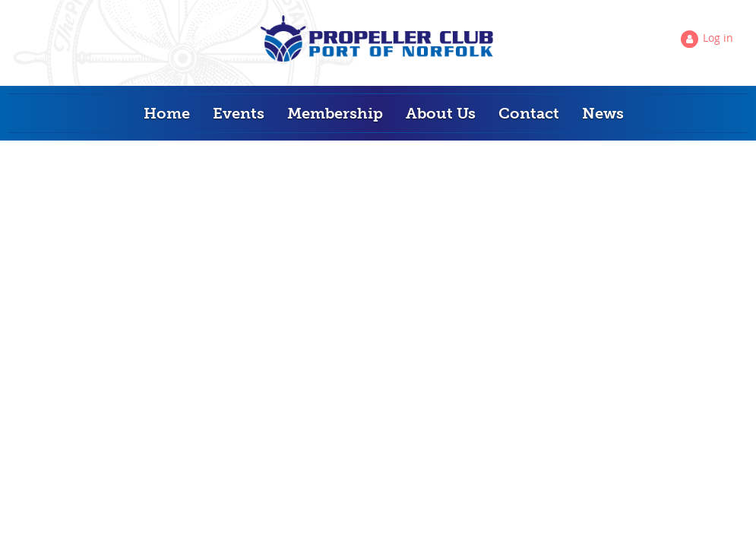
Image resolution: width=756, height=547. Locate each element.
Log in (718, 38)
